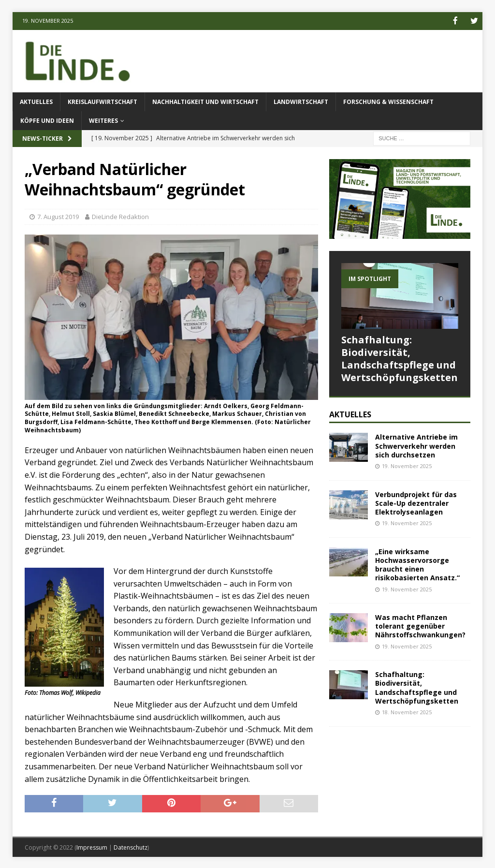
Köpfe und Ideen (47, 120)
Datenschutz (131, 846)
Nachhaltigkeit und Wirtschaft (205, 101)
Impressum (92, 846)
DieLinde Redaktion (120, 216)
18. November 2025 (407, 711)
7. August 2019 (58, 216)
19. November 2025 (407, 465)
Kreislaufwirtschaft (102, 101)
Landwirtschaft (301, 101)
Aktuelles (36, 101)
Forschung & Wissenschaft (388, 101)
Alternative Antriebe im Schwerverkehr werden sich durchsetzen (416, 445)
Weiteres (103, 120)
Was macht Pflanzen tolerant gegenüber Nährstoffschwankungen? (420, 625)
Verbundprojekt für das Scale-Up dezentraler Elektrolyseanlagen (416, 502)
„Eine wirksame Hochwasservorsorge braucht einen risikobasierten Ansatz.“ (417, 564)
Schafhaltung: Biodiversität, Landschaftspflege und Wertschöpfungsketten (400, 358)
